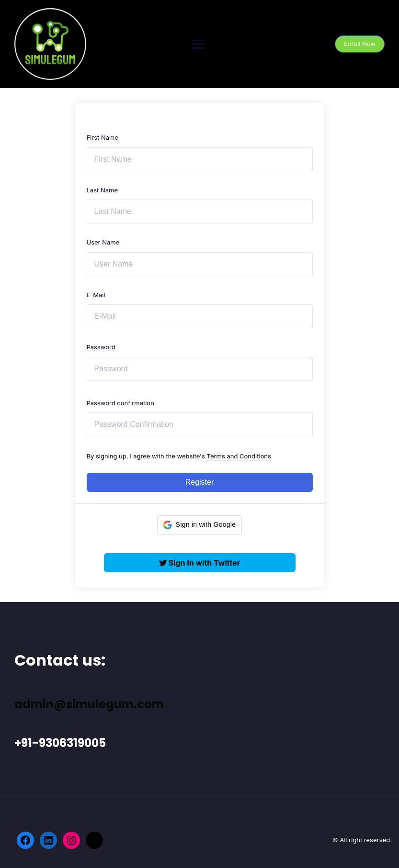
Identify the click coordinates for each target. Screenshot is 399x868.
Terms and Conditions (239, 456)
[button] (199, 525)
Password (101, 347)
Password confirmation (120, 403)
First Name (103, 137)
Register (200, 482)
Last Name (102, 190)
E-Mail (96, 295)
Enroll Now (360, 44)
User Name (103, 242)
